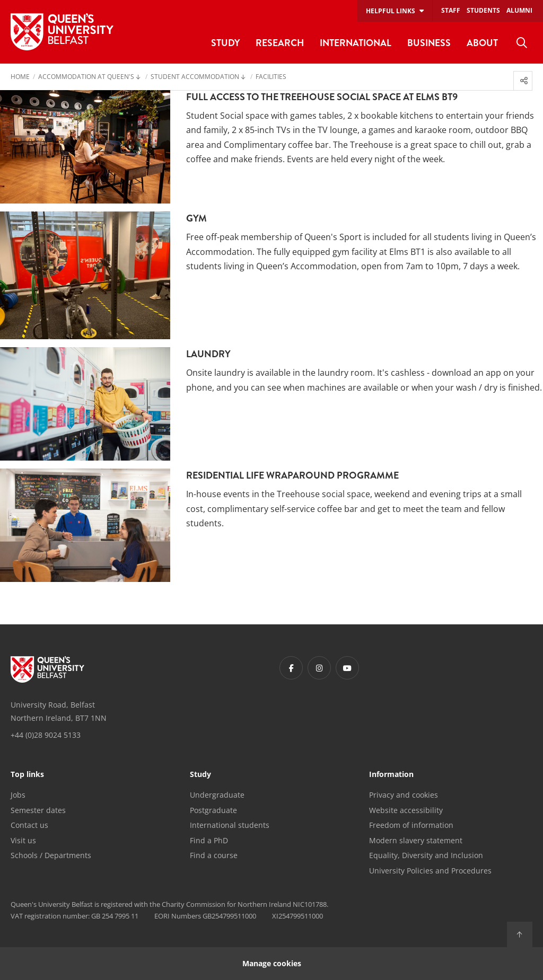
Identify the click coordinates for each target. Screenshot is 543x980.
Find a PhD (209, 840)
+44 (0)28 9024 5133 (46, 735)
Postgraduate (213, 810)
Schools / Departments (51, 855)
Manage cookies (272, 963)
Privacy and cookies (404, 795)
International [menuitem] (356, 43)
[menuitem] (522, 43)
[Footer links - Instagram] (319, 668)
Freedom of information (411, 825)
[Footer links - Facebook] (291, 668)
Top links (27, 775)
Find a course (214, 855)
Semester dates (38, 810)
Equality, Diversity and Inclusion (426, 855)
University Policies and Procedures (430, 871)
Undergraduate (217, 795)
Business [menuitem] (429, 43)
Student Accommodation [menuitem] (195, 77)
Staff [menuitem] (451, 10)
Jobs (18, 795)
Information (391, 775)
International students (230, 825)
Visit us (23, 840)
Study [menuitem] (225, 43)
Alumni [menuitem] (519, 10)
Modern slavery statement (416, 840)
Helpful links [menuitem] (391, 11)
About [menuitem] (482, 43)
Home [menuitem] (20, 77)
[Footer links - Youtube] (347, 668)
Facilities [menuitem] (271, 77)
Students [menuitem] (483, 10)
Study (200, 775)
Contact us (29, 825)
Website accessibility (406, 810)
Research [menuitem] (280, 43)
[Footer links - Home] (47, 669)
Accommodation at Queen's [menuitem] (86, 77)
